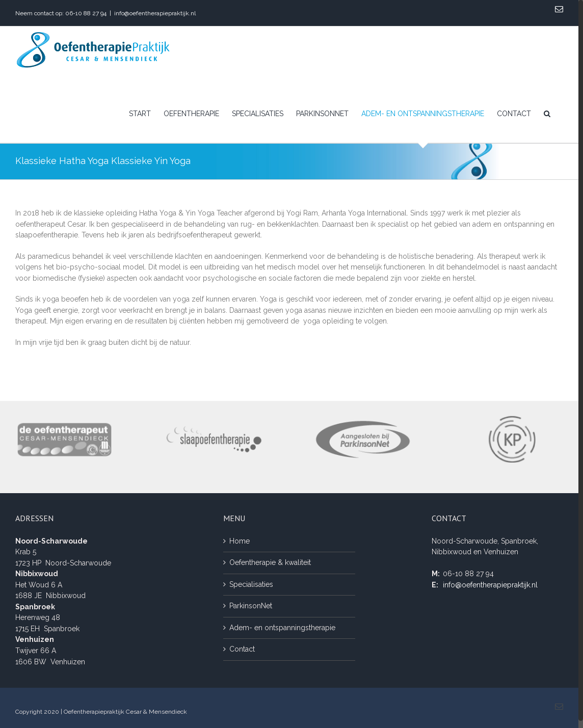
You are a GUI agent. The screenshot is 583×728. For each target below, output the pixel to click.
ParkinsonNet (251, 606)
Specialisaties (251, 584)
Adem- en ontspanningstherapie (282, 628)
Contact (242, 649)
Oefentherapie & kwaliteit (270, 562)
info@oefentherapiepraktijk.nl (155, 13)
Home (240, 541)
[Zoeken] (547, 114)
